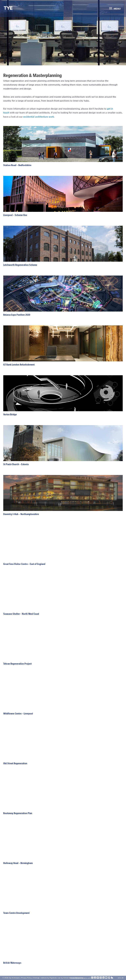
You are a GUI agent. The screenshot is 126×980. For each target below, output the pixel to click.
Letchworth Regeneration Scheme (20, 265)
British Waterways (12, 963)
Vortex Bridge (10, 414)
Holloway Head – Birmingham (18, 863)
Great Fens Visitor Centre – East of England (24, 564)
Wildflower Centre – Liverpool (18, 714)
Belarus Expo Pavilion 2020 (17, 315)
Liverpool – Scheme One (15, 215)
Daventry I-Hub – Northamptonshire (21, 514)
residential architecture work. (39, 117)
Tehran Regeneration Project (17, 664)
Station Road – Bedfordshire (17, 165)
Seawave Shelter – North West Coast (21, 614)
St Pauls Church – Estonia (16, 464)
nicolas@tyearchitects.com (81, 978)
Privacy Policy (26, 978)
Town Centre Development (16, 913)
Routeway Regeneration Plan (18, 813)
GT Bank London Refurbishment (19, 365)
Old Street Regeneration (15, 763)
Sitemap (36, 978)
